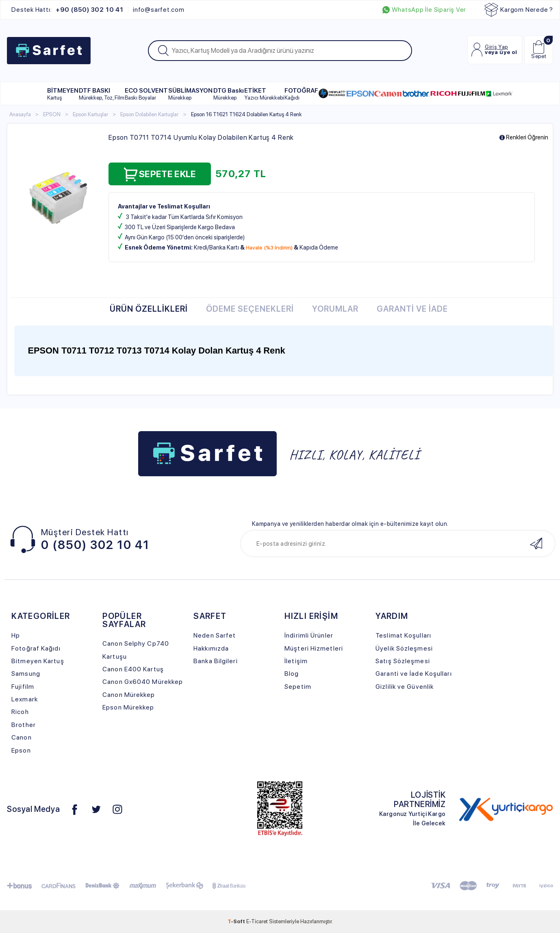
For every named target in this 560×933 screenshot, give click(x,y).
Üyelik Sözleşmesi (404, 648)
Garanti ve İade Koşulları (413, 674)
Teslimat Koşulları (403, 635)
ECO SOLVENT (146, 94)
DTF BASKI (102, 94)
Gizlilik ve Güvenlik (405, 687)
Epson (21, 750)
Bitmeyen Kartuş (38, 661)
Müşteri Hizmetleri (314, 648)
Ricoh (20, 712)
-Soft (237, 921)
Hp (16, 635)
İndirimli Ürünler (309, 635)
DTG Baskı (229, 94)
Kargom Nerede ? (519, 10)
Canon (22, 737)
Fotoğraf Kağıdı (36, 648)
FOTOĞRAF (301, 94)
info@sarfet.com (159, 10)
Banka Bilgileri (215, 661)
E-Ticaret (257, 921)
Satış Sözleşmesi (403, 661)
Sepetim (298, 687)
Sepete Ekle (160, 174)
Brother (24, 725)
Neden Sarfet (215, 635)
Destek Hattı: (67, 10)
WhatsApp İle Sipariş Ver (424, 10)
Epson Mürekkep (128, 707)
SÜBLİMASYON (190, 94)
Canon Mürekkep (129, 695)
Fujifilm (23, 687)
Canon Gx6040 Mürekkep (143, 682)
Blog (292, 674)
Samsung (26, 674)
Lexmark (25, 699)
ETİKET (264, 94)
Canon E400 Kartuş (133, 669)
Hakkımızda (211, 648)
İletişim (296, 661)
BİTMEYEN (63, 94)
